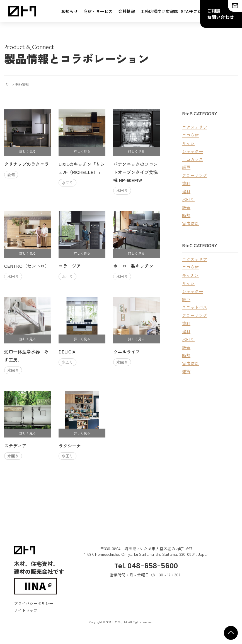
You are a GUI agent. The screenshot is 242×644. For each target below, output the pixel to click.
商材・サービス (98, 11)
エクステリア (195, 127)
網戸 (186, 167)
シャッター (193, 151)
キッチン (190, 275)
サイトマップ (26, 610)
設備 (186, 207)
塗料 (186, 183)
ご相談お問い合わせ (221, 14)
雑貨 (186, 371)
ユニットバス (195, 307)
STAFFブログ (193, 11)
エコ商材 (190, 135)
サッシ (188, 143)
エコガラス (193, 159)
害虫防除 (190, 223)
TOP (7, 84)
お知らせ (69, 11)
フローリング (195, 175)
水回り (188, 199)
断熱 (186, 215)
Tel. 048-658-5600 (146, 566)
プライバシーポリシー (33, 603)
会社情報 (127, 11)
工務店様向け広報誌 (159, 11)
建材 (186, 191)
